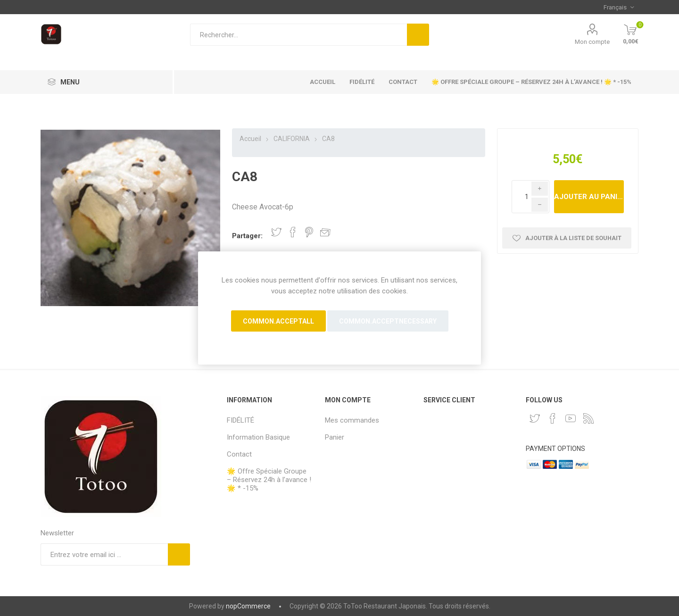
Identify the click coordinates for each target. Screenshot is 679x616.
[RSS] (588, 418)
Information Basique (258, 437)
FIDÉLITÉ (362, 82)
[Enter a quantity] (530, 197)
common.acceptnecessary (388, 321)
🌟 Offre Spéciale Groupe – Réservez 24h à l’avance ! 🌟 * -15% (531, 82)
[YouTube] (571, 418)
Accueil (323, 82)
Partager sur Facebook (293, 232)
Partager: (247, 236)
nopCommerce (248, 606)
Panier (335, 437)
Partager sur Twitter (276, 232)
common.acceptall (278, 321)
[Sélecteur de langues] (619, 7)
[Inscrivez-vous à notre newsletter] (104, 554)
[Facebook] (553, 418)
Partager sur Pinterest (309, 232)
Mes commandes (352, 420)
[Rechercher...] (298, 35)
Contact (403, 82)
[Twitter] (535, 418)
